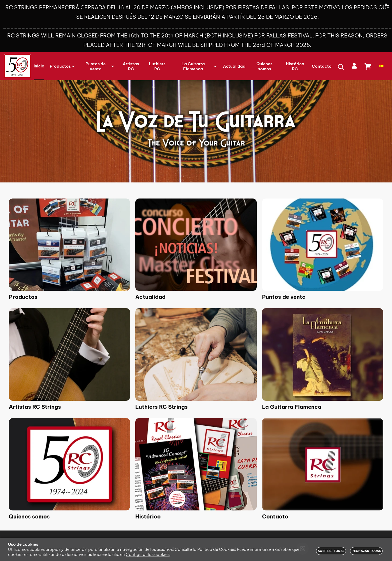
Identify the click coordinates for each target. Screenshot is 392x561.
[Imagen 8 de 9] (196, 464)
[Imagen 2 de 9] (196, 245)
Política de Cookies (216, 549)
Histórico (148, 516)
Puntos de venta (284, 297)
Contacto (275, 516)
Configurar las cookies (148, 554)
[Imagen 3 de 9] (323, 245)
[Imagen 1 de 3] (196, 131)
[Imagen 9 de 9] (323, 464)
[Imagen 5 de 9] (196, 354)
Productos (23, 297)
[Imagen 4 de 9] (69, 354)
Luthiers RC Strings (162, 407)
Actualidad (150, 297)
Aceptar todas (331, 551)
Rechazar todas (366, 551)
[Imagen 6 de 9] (323, 354)
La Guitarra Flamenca (292, 407)
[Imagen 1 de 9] (69, 245)
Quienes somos (29, 516)
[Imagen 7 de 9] (69, 464)
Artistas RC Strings (35, 407)
